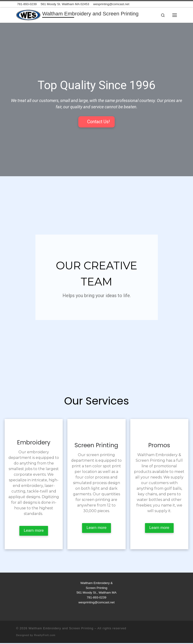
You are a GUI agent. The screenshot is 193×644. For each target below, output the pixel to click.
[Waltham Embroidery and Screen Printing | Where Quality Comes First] (28, 15)
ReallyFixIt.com (45, 636)
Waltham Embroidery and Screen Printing (61, 629)
